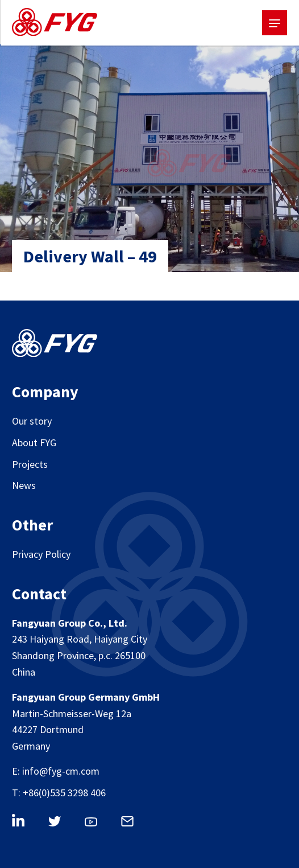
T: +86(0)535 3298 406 (59, 793)
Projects (30, 464)
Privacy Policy (41, 554)
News (24, 485)
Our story (32, 421)
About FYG (34, 443)
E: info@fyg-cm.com (56, 771)
